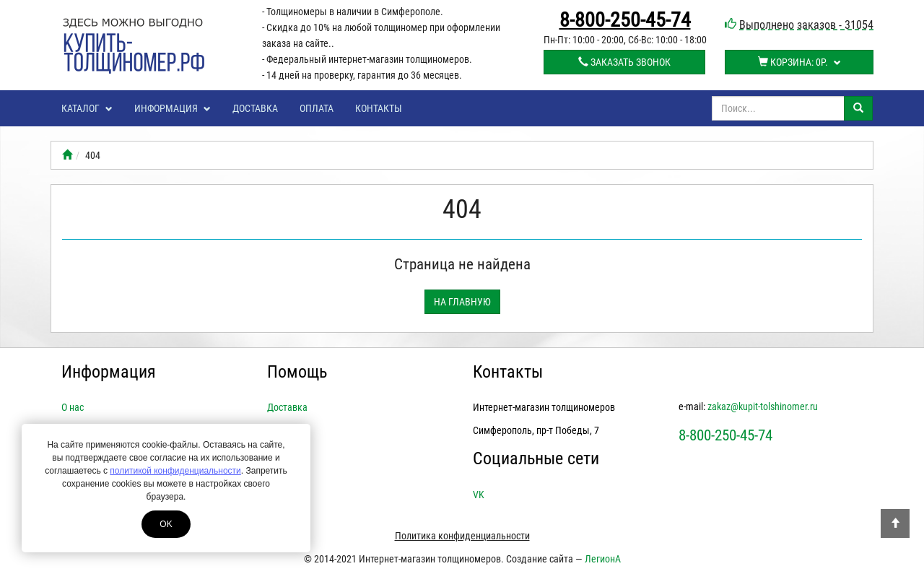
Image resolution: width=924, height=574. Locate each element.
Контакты (379, 108)
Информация (173, 108)
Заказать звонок (624, 62)
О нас (73, 407)
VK (479, 495)
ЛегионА (603, 559)
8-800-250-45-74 (625, 20)
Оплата (317, 108)
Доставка (255, 108)
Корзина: (799, 62)
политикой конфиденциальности (175, 471)
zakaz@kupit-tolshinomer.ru (763, 406)
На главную (462, 302)
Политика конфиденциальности (462, 536)
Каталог (87, 108)
